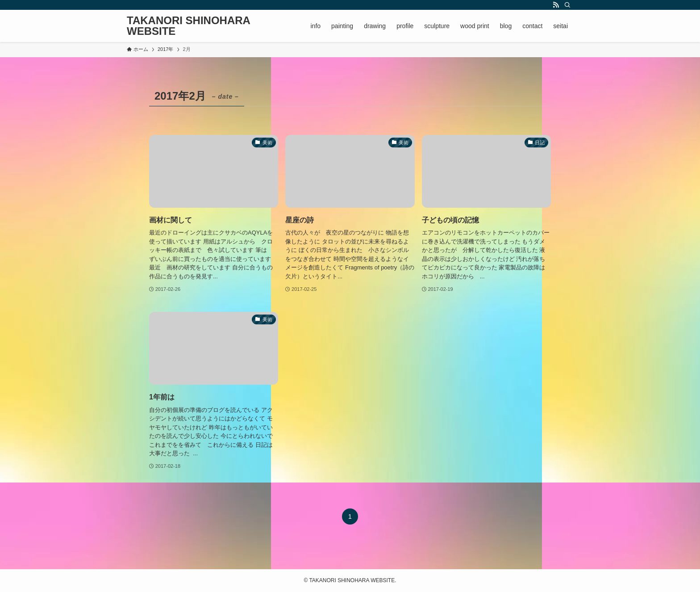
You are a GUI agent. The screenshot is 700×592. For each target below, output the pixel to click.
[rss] (556, 5)
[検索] (567, 5)
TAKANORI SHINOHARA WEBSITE (188, 26)
